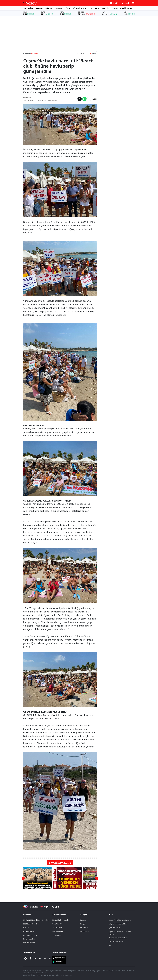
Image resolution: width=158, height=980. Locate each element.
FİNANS (115, 8)
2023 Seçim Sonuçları (31, 924)
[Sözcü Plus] (56, 907)
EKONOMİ (59, 8)
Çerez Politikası (114, 928)
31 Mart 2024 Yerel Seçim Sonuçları (36, 920)
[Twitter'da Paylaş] (80, 99)
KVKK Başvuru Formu (116, 942)
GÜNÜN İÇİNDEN (79, 8)
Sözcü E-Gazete (57, 931)
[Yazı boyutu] (94, 99)
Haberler (27, 915)
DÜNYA (68, 8)
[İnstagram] (25, 958)
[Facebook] (30, 958)
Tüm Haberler (57, 935)
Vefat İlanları (85, 931)
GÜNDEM (49, 8)
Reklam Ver (84, 928)
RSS (110, 945)
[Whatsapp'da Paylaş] (84, 99)
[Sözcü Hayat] (45, 907)
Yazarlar (26, 928)
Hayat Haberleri (29, 939)
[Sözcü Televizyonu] (26, 907)
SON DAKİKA (28, 8)
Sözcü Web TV (57, 924)
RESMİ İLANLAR (126, 8)
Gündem (35, 53)
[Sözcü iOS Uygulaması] (59, 958)
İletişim (84, 915)
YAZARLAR (39, 8)
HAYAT (97, 8)
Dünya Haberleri (29, 943)
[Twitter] (35, 958)
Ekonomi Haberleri (30, 935)
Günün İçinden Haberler (61, 920)
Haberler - (27, 53)
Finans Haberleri (29, 931)
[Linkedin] (50, 958)
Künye (83, 924)
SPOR (90, 8)
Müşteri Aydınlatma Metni (118, 924)
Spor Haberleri (57, 928)
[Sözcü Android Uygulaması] (59, 962)
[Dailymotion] (45, 958)
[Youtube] (40, 958)
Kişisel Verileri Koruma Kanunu (120, 920)
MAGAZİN (105, 8)
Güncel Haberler (59, 915)
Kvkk (111, 915)
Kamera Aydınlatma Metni (118, 938)
